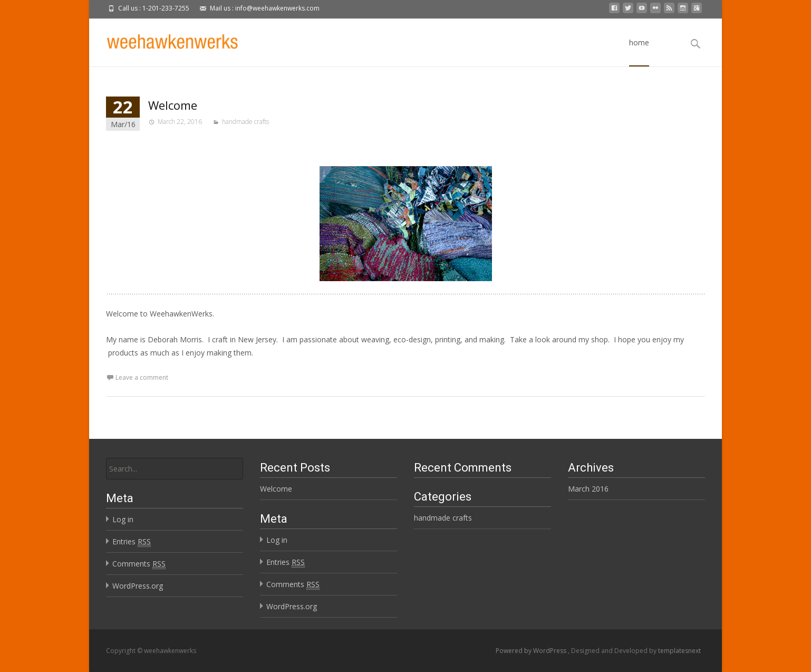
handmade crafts (245, 122)
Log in (123, 519)
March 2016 (588, 489)
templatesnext (679, 651)
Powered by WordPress (532, 651)
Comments (139, 564)
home (639, 52)
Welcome (173, 105)
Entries (132, 542)
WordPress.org (138, 586)
